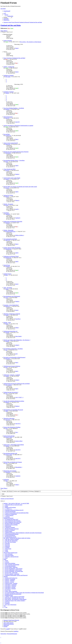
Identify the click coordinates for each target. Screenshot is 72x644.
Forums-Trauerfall (8, 41)
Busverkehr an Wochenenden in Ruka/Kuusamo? (14, 357)
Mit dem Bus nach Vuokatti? (10, 471)
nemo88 (7, 333)
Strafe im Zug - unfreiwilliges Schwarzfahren (14, 445)
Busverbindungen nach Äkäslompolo (12, 296)
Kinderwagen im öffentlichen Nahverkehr (13, 222)
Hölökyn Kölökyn (19, 235)
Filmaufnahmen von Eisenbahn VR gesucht (13, 410)
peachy (7, 205)
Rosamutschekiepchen (10, 231)
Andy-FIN (8, 240)
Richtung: (35, 491)
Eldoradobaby (18, 467)
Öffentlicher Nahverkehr (9, 418)
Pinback (7, 197)
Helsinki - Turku (7, 323)
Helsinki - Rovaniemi (8, 204)
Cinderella (18, 476)
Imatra (17, 48)
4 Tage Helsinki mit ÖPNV (9, 169)
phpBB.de (16, 631)
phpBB (8, 629)
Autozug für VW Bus (8, 195)
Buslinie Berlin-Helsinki (9, 436)
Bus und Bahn (7, 134)
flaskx (17, 139)
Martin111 (8, 306)
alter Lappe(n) (9, 385)
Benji (7, 275)
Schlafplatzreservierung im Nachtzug (12, 366)
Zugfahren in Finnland (8, 75)
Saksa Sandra (18, 336)
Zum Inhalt (3, 9)
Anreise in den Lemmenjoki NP (11, 143)
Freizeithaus (6, 213)
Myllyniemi (8, 153)
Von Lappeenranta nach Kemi (10, 239)
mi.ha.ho (7, 170)
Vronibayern (8, 136)
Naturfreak (8, 144)
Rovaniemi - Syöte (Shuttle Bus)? (11, 305)
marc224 (7, 118)
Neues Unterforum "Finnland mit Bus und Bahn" (14, 58)
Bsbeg (7, 324)
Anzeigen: (8, 491)
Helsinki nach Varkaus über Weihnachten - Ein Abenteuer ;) (17, 340)
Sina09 (7, 315)
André (17, 166)
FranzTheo (18, 319)
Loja (6, 463)
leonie (17, 284)
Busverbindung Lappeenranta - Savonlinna (13, 349)
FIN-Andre (8, 77)
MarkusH (7, 223)
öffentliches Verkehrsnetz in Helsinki (12, 314)
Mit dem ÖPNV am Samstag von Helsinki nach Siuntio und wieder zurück (20, 187)
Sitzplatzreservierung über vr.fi (10, 331)
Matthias (7, 446)
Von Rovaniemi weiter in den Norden (12, 178)
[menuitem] (5, 14)
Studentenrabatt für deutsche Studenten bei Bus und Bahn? (17, 384)
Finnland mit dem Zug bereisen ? (11, 392)
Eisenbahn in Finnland (8, 92)
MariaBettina (8, 249)
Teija (6, 428)
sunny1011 (8, 420)
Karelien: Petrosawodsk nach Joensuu (12, 248)
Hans (7, 481)
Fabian (17, 328)
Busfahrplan (6, 480)
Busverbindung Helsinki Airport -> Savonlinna (14, 160)
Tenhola (7, 93)
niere (6, 367)
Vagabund (8, 214)
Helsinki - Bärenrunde (8, 230)
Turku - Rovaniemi (8, 288)
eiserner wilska (9, 437)
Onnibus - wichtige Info (9, 67)
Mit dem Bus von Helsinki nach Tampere (13, 462)
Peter (9, 28)
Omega (17, 485)
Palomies (7, 109)
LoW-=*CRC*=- (19, 397)
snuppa (7, 289)
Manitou (7, 402)
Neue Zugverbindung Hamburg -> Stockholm (14, 108)
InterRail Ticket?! (7, 274)
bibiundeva (8, 359)
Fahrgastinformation (8, 117)
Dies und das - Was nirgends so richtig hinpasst (31, 42)
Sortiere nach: (21, 491)
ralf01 (7, 411)
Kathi (16, 362)
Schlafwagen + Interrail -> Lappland (12, 375)
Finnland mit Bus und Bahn (11, 25)
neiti (6, 350)
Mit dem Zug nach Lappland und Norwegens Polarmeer (16, 152)
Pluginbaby (8, 472)
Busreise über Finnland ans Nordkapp (12, 427)
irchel (7, 298)
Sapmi (12, 28)
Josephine (8, 266)
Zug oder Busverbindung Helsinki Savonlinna (14, 401)
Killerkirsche (8, 258)
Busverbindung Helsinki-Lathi (10, 453)
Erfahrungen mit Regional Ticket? (11, 256)
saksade (17, 345)
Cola (6, 394)
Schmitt (7, 376)
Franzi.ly (7, 179)
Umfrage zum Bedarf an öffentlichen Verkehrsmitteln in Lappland (18, 126)
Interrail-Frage (7, 265)
